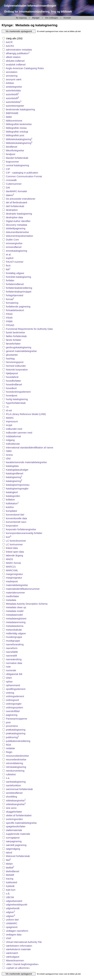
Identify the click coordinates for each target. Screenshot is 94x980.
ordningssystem (15, 708)
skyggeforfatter (14, 812)
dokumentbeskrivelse (17, 232)
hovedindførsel (14, 385)
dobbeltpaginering (16, 228)
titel (8, 860)
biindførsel (12, 147)
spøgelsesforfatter (16, 826)
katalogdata (12, 466)
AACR (9, 42)
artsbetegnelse (14, 87)
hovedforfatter (13, 381)
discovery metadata (17, 225)
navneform (12, 648)
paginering (12, 715)
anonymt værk (14, 79)
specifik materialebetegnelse (21, 823)
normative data (14, 663)
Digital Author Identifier (18, 221)
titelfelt (10, 868)
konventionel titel (15, 515)
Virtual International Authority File (24, 942)
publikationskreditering (18, 741)
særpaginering (14, 841)
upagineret (12, 927)
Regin (9, 752)
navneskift (11, 656)
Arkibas (10, 83)
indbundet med (14, 429)
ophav (9, 682)
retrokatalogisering (16, 767)
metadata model (15, 611)
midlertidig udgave (16, 633)
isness (9, 455)
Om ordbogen (52, 18)
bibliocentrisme (14, 121)
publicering (12, 737)
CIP (8, 169)
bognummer (12, 162)
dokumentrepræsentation (20, 236)
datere (10, 195)
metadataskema (15, 626)
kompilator (12, 511)
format (10, 299)
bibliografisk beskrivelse (19, 124)
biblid (9, 117)
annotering (12, 76)
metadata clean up (16, 607)
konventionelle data (16, 518)
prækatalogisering (16, 730)
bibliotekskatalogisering (19, 139)
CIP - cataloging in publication (22, 173)
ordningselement (15, 696)
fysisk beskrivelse (15, 332)
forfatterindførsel (15, 284)
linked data (12, 548)
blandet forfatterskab (17, 158)
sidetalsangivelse (16, 801)
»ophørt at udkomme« (18, 968)
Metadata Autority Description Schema (27, 604)
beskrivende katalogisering (20, 109)
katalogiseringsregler (17, 489)
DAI (8, 188)
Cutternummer (14, 184)
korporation (12, 526)
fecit (8, 266)
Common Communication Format (24, 176)
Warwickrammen (15, 961)
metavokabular (14, 630)
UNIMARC (12, 923)
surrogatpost (13, 838)
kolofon (10, 507)
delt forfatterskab (15, 206)
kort (9, 537)
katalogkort (12, 492)
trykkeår (10, 886)
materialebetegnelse (17, 585)
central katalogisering (17, 165)
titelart (9, 864)
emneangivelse (14, 243)
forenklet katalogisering (18, 277)
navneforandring (15, 644)
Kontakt (67, 18)
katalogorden (13, 496)
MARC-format (13, 563)
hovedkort (11, 388)
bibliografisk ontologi (17, 132)
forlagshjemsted (15, 295)
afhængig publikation (18, 53)
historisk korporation (17, 370)
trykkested (12, 882)
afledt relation (13, 57)
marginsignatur (14, 578)
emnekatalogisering (17, 251)
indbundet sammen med (19, 433)
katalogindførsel (15, 473)
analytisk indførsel (16, 65)
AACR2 (10, 46)
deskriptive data (15, 217)
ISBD (9, 451)
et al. (9, 255)
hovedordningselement (18, 392)
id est (9, 410)
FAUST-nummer (15, 262)
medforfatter (13, 596)
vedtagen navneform (17, 931)
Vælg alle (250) (13, 38)
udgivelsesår (13, 908)
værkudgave (13, 957)
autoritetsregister (15, 106)
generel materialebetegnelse (21, 351)
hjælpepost (12, 373)
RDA (8, 745)
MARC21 (11, 567)
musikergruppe (14, 637)
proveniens (12, 726)
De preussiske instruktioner (21, 199)
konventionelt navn (16, 522)
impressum (12, 421)
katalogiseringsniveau (18, 485)
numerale (11, 670)
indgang (10, 440)
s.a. (8, 778)
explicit (10, 258)
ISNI (8, 459)
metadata (11, 600)
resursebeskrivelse (16, 760)
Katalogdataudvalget (17, 470)
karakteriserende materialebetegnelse (26, 462)
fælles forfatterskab (16, 336)
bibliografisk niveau (16, 128)
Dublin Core (12, 240)
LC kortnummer (14, 544)
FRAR (9, 318)
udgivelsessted (14, 901)
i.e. (8, 407)
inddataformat (13, 436)
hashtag (10, 359)
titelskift (10, 875)
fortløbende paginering (18, 307)
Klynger (36, 18)
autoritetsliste (14, 102)
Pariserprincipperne (17, 719)
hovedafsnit (12, 377)
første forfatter (14, 340)
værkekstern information (19, 946)
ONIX (9, 678)
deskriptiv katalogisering (19, 214)
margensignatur (14, 574)
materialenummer (15, 593)
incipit (9, 425)
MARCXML (12, 570)
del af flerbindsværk (17, 203)
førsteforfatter (13, 344)
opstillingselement (16, 689)
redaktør (11, 748)
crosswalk (11, 180)
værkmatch (12, 953)
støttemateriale (14, 830)
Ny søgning (21, 18)
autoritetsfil (12, 94)
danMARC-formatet (16, 191)
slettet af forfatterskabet (19, 815)
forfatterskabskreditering (19, 288)
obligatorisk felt (14, 674)
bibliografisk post (15, 135)
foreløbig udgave (15, 273)
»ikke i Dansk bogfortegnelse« (22, 964)
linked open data (15, 552)
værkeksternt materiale (18, 949)
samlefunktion (13, 785)
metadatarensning (16, 622)
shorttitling (12, 797)
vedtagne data (14, 935)
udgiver (11, 912)
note (8, 667)
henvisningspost (15, 362)
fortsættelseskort (15, 310)
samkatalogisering (16, 782)
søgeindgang (13, 849)
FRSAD (10, 325)
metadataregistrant (16, 619)
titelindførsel (13, 871)
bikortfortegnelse (15, 150)
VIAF (9, 938)
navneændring (14, 659)
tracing (10, 879)
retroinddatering (15, 763)
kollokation (12, 503)
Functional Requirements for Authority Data (29, 329)
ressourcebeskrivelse (17, 756)
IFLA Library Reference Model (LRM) (26, 414)
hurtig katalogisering (17, 399)
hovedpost (12, 396)
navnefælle (12, 652)
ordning (10, 693)
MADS (10, 559)
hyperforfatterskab (16, 403)
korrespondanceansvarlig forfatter (24, 533)
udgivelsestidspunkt (17, 905)
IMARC (10, 418)
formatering (12, 303)
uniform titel (12, 920)
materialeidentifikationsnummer (23, 589)
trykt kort (11, 890)
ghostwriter (12, 355)
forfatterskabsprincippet (19, 292)
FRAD (9, 314)
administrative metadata (19, 50)
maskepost (12, 581)
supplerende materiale (18, 834)
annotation (12, 72)
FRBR (9, 321)
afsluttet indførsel (15, 61)
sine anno (11, 808)
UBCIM (10, 897)
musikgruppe (13, 641)
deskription (12, 210)
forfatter (10, 280)
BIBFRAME (12, 113)
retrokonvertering (15, 771)
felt (8, 269)
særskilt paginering (16, 845)
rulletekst (11, 774)
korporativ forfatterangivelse (21, 529)
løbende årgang (15, 555)
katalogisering (14, 477)
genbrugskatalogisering (19, 347)
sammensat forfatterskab (19, 789)
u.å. (8, 894)
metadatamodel (14, 615)
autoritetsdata (13, 90)
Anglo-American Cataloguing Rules (25, 68)
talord (9, 853)
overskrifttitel (13, 711)
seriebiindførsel (14, 793)
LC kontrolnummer (16, 541)
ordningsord (12, 700)
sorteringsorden (14, 819)
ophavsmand (13, 685)
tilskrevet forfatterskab (18, 856)
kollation (10, 500)
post (8, 722)
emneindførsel (14, 247)
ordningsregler (14, 704)
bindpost (11, 154)
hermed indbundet (16, 366)
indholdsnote (13, 444)
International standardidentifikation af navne (30, 448)
